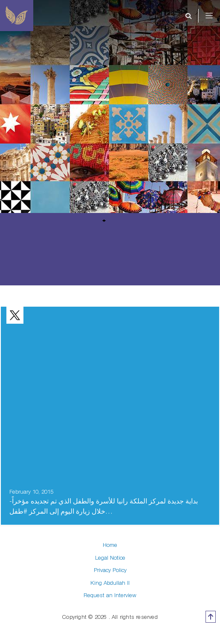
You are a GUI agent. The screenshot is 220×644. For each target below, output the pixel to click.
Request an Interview (110, 595)
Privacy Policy (110, 570)
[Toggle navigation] (215, 16)
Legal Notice (110, 558)
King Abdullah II (110, 583)
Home (110, 545)
